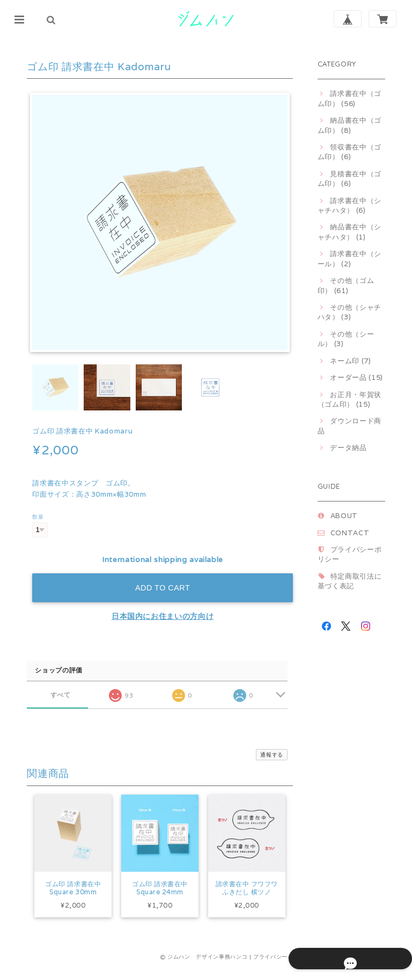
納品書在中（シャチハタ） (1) (350, 232)
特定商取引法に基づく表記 (350, 581)
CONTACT (350, 533)
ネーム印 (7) (350, 361)
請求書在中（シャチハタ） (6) (350, 205)
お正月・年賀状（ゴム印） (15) (350, 399)
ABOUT (344, 516)
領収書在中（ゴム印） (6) (350, 152)
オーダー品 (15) (356, 377)
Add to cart (163, 588)
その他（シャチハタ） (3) (350, 312)
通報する (272, 755)
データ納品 (348, 448)
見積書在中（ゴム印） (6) (350, 179)
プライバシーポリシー (282, 971)
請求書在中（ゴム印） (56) (350, 98)
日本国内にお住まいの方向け (163, 616)
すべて (60, 695)
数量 (38, 517)
